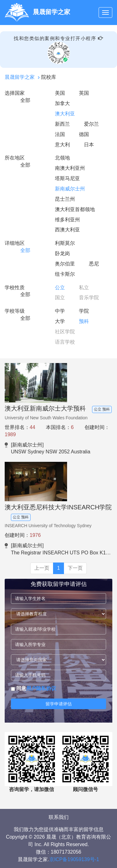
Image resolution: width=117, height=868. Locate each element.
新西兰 (62, 124)
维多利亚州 (67, 220)
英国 (84, 93)
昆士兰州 (65, 199)
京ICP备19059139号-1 (74, 859)
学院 (84, 311)
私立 (84, 288)
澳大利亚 (65, 114)
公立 (60, 288)
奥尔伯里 (65, 264)
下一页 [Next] (75, 568)
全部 (25, 100)
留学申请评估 (59, 704)
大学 (60, 321)
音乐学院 (89, 298)
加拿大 (62, 103)
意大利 (62, 145)
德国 (84, 134)
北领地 (62, 158)
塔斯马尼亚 (67, 178)
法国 (60, 134)
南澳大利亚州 (70, 168)
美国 (60, 93)
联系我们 (59, 817)
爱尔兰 (91, 124)
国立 (60, 298)
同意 (34, 688)
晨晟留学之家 (20, 77)
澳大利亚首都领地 (75, 209)
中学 (60, 311)
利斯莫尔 (65, 243)
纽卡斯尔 (65, 274)
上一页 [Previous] (42, 568)
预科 (84, 321)
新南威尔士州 (70, 189)
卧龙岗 (62, 253)
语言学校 (65, 342)
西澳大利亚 (67, 230)
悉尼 (94, 264)
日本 (89, 145)
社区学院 (65, 332)
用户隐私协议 (41, 688)
